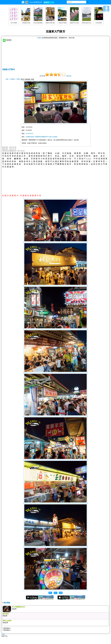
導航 (61, 593)
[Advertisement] (55, 55)
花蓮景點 (27, 79)
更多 (3, 634)
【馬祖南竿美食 (26, 23)
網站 (50, 593)
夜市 (23, 79)
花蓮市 (39, 38)
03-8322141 (30, 134)
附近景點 (7, 603)
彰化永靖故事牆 (38, 23)
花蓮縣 (12, 79)
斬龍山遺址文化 (87, 23)
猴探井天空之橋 (74, 23)
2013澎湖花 (99, 23)
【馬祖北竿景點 (62, 23)
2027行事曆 (14, 23)
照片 (55, 593)
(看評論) (69, 76)
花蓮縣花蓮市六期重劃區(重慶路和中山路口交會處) (42, 137)
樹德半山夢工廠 (50, 23)
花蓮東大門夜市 (9, 69)
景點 (7, 79)
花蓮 (32, 79)
